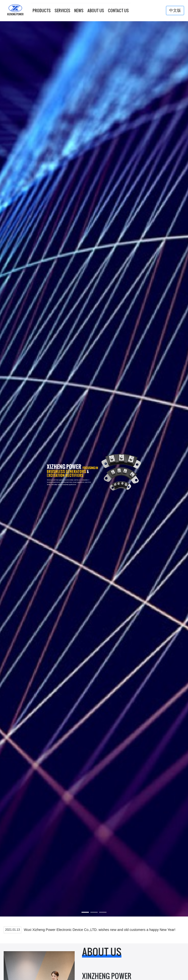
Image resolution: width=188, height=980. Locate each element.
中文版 (175, 10)
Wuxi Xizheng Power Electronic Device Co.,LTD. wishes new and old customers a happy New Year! (100, 930)
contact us (118, 11)
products (42, 11)
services (62, 11)
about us (96, 11)
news (79, 11)
